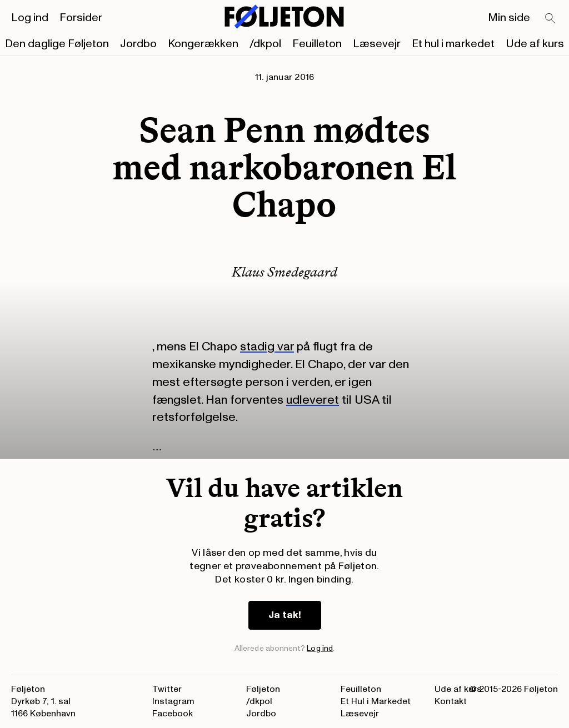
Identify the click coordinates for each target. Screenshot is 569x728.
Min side (509, 18)
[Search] (551, 19)
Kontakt (451, 701)
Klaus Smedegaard (284, 272)
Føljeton (263, 689)
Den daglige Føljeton (57, 44)
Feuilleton (317, 44)
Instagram (173, 701)
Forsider (81, 18)
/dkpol (265, 44)
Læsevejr (377, 44)
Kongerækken (203, 44)
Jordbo (138, 44)
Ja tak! (285, 615)
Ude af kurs (535, 44)
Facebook (173, 714)
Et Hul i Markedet (376, 701)
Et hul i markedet (453, 44)
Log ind (30, 18)
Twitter (167, 689)
